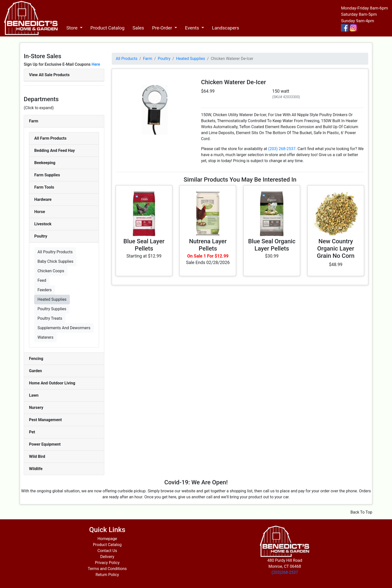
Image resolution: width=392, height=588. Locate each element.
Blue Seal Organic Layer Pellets (272, 245)
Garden (35, 371)
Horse (40, 212)
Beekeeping (45, 163)
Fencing (36, 359)
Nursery (36, 408)
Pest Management (45, 420)
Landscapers (226, 28)
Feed (42, 280)
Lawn (34, 395)
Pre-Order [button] (163, 28)
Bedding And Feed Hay (54, 150)
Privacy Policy (107, 563)
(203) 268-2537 (282, 149)
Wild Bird (37, 456)
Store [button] (72, 28)
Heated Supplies (52, 299)
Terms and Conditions (107, 569)
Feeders (45, 290)
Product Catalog (108, 28)
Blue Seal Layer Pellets (144, 245)
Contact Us (107, 551)
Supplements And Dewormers (64, 328)
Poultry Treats (50, 318)
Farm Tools (44, 187)
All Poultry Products (55, 252)
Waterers (45, 337)
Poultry (41, 236)
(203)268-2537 (285, 572)
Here (96, 64)
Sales (138, 28)
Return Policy (107, 575)
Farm (34, 121)
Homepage (107, 539)
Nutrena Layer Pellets (208, 245)
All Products (126, 59)
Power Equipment (45, 444)
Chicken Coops (51, 271)
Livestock (43, 224)
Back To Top (361, 512)
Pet (32, 432)
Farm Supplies (47, 175)
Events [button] (193, 28)
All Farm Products (50, 138)
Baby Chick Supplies (55, 261)
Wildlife (36, 469)
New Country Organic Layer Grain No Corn (336, 249)
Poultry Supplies (52, 309)
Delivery (107, 557)
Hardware (43, 199)
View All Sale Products (49, 75)
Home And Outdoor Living (52, 383)
